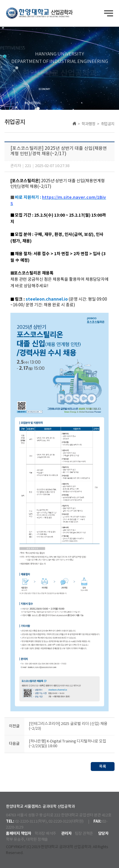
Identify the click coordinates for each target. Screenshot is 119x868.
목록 (103, 767)
